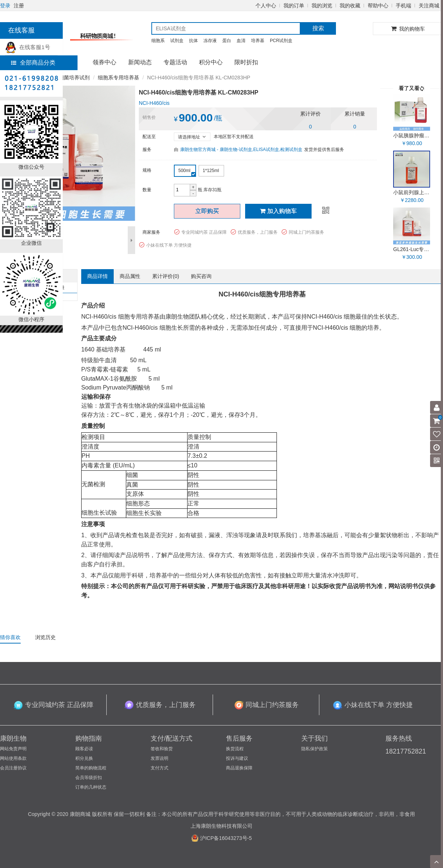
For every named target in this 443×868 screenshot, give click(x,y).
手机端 (403, 6)
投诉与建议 (237, 758)
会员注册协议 (13, 768)
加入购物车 (278, 211)
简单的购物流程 (91, 768)
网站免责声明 (13, 749)
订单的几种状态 (91, 787)
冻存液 (210, 41)
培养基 (258, 41)
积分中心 (211, 62)
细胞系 (158, 41)
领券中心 (104, 62)
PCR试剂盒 (281, 41)
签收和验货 (162, 749)
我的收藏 (350, 6)
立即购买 (207, 211)
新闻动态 (140, 62)
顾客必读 (84, 749)
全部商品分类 (33, 63)
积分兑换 (84, 758)
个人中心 (266, 6)
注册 (19, 6)
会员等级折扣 (89, 778)
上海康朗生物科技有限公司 (221, 826)
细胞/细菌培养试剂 (68, 78)
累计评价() (166, 276)
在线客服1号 (28, 47)
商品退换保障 (239, 768)
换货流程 (235, 749)
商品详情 (97, 276)
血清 (241, 41)
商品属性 (130, 276)
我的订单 (294, 6)
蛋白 (227, 41)
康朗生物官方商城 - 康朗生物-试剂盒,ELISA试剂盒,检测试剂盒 (241, 150)
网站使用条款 (13, 758)
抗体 (193, 41)
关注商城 (429, 6)
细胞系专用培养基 (119, 78)
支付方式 (159, 768)
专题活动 (175, 62)
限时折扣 (246, 62)
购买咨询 (201, 276)
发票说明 (159, 758)
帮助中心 (378, 6)
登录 (5, 6)
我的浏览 (322, 6)
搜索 (318, 28)
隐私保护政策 (315, 749)
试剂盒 (177, 41)
